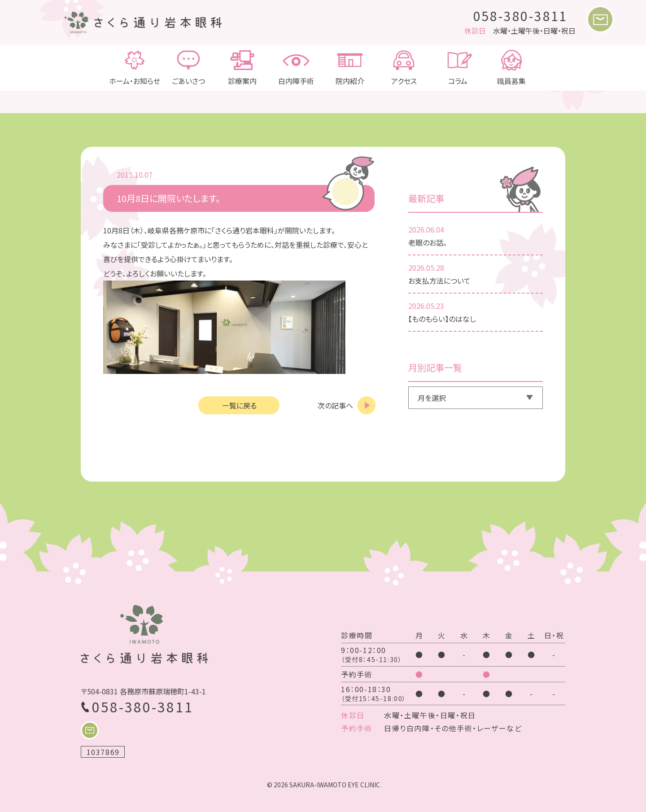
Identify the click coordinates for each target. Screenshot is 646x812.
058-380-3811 (521, 16)
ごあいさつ (188, 68)
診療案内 (242, 68)
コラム (458, 68)
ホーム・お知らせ (135, 68)
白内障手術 (296, 68)
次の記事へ (335, 405)
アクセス (404, 68)
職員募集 (511, 68)
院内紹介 (350, 68)
